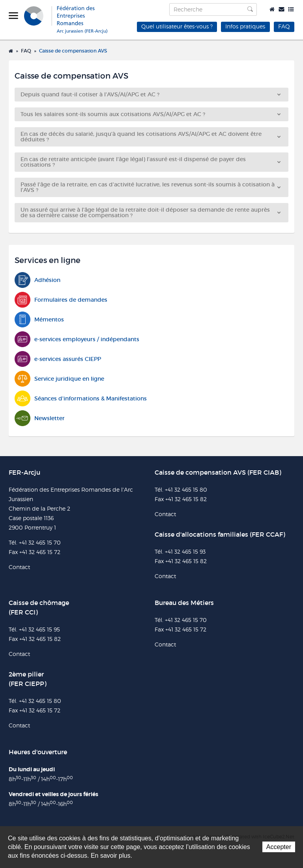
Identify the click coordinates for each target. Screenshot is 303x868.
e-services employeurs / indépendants (77, 339)
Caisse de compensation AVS (73, 51)
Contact (281, 9)
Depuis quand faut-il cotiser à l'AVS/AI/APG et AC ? (151, 94)
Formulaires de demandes (61, 300)
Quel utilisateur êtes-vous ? (177, 26)
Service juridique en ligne (59, 379)
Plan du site (291, 9)
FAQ (284, 26)
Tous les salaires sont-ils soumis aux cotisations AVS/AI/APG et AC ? (151, 114)
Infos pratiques (245, 26)
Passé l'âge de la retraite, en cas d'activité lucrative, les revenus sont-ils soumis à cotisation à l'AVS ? (151, 187)
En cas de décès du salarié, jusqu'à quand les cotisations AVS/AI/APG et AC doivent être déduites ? (151, 137)
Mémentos (39, 320)
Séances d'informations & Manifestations (81, 399)
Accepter (279, 847)
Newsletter (40, 418)
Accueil (272, 9)
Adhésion (37, 280)
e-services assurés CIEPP (58, 359)
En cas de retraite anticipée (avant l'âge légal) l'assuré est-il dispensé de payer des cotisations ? (151, 162)
